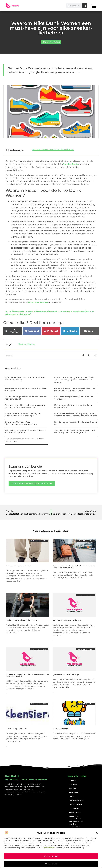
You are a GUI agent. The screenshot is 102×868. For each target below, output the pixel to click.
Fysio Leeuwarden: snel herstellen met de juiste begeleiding (25, 379)
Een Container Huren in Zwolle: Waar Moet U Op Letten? (76, 423)
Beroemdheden (75, 804)
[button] (97, 833)
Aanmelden (74, 792)
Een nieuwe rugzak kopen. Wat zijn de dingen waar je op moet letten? (74, 567)
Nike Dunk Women (38, 302)
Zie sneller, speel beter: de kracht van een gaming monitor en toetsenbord (25, 406)
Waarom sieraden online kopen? (67, 620)
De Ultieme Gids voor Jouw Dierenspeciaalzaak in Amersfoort (21, 423)
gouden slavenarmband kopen (67, 674)
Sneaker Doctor (71, 164)
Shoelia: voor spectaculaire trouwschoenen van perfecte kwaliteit (28, 675)
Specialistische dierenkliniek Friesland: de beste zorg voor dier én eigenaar (75, 432)
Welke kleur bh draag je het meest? (22, 620)
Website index (75, 812)
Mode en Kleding (51, 42)
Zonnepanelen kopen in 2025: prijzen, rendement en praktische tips (23, 415)
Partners (73, 788)
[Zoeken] (85, 6)
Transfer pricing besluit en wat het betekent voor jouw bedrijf (26, 398)
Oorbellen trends (61, 729)
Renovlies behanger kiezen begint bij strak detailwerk (25, 389)
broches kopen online (16, 729)
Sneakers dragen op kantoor (19, 566)
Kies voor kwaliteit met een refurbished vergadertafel (73, 406)
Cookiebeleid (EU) (76, 800)
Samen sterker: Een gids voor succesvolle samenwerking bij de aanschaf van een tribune (74, 380)
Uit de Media (74, 808)
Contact (72, 796)
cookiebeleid (49, 848)
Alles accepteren (51, 856)
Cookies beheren (51, 864)
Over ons (73, 780)
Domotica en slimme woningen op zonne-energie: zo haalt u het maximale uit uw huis (76, 415)
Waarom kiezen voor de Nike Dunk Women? (53, 150)
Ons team (73, 784)
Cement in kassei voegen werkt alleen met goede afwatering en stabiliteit (75, 389)
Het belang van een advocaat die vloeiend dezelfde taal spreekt (25, 432)
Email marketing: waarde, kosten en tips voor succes (74, 398)
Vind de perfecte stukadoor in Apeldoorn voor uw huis (25, 440)
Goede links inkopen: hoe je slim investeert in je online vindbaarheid (76, 821)
